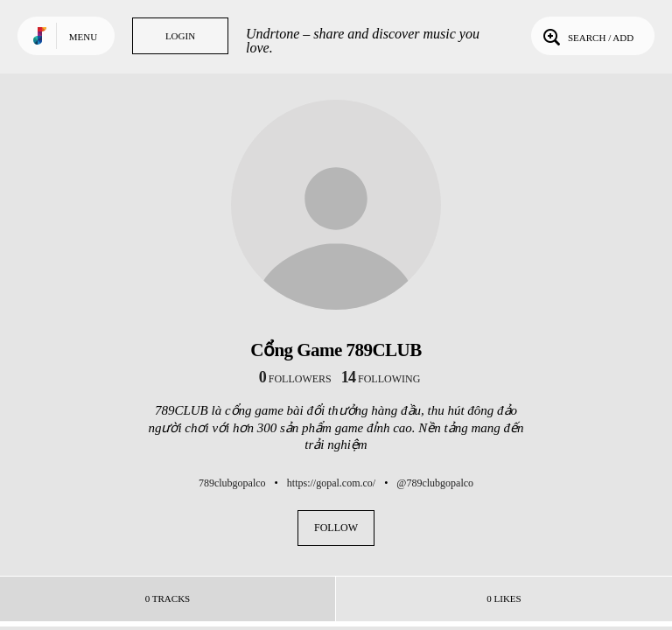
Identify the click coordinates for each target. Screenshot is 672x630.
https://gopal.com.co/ (331, 483)
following (381, 379)
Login (180, 36)
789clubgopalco (232, 483)
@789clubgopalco (435, 483)
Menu (83, 37)
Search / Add (587, 36)
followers (295, 379)
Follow (336, 528)
